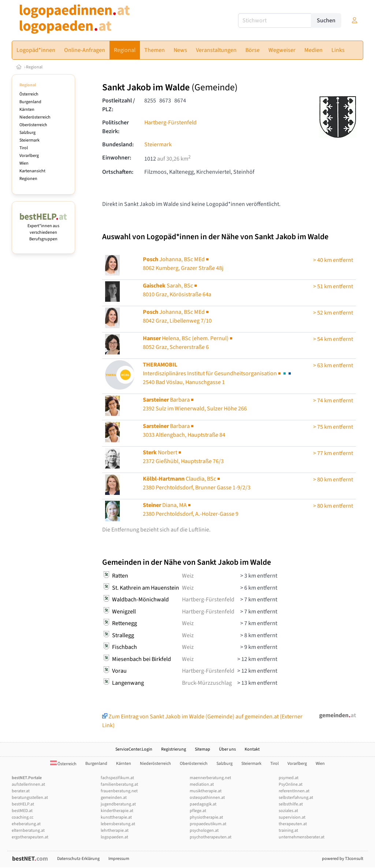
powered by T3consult (343, 859)
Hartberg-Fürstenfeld (170, 123)
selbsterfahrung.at (296, 798)
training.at (288, 831)
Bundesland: (118, 144)
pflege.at (198, 811)
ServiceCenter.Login (134, 749)
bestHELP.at (23, 804)
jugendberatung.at (118, 804)
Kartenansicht (32, 171)
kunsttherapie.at (116, 817)
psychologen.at (204, 831)
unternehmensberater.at (302, 837)
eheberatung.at (26, 824)
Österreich (29, 94)
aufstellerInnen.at (28, 784)
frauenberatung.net (119, 791)
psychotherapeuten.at (211, 837)
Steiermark (29, 140)
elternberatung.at (28, 831)
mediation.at (202, 784)
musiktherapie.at (206, 791)
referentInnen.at (294, 791)
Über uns (227, 749)
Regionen (28, 179)
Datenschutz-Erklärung (78, 859)
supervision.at (292, 817)
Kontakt (252, 749)
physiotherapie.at (206, 817)
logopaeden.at (114, 837)
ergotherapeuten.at (30, 837)
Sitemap (203, 749)
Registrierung (174, 749)
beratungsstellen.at (30, 798)
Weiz (188, 576)
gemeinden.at (114, 798)
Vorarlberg (29, 156)
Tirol (24, 148)
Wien (24, 163)
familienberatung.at (119, 784)
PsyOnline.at (291, 784)
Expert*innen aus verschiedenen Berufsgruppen (43, 229)
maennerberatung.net (210, 778)
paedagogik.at (203, 804)
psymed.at (289, 778)
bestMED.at (22, 811)
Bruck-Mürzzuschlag (207, 683)
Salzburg (27, 133)
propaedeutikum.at (208, 824)
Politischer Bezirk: (116, 127)
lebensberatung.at (118, 824)
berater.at (21, 791)
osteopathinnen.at (207, 798)
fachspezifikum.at (117, 778)
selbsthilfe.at (291, 804)
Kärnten (27, 110)
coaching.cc (23, 817)
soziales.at (288, 811)
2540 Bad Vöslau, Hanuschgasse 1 (218, 373)
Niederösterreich (35, 117)
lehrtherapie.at (115, 831)
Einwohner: (117, 158)
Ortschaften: (118, 172)
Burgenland (30, 102)
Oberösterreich (33, 125)
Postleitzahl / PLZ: (119, 105)
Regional (34, 67)
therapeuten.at (293, 824)
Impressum (119, 859)
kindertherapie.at (117, 811)
